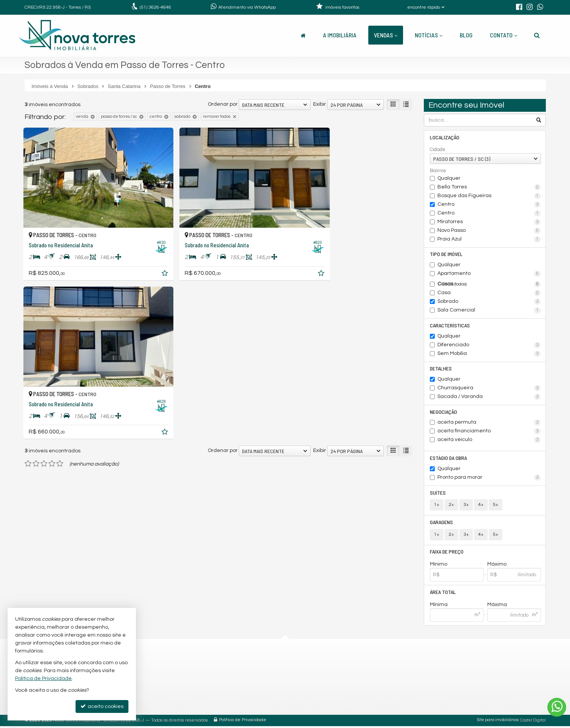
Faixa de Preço (447, 553)
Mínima (439, 606)
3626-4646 (155, 7)
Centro (489, 205)
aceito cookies (102, 706)
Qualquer (449, 178)
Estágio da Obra (448, 459)
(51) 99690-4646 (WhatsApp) (289, 675)
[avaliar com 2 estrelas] (36, 289)
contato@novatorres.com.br (290, 684)
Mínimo (439, 566)
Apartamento (489, 274)
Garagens (441, 524)
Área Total (443, 594)
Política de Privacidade (243, 722)
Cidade (438, 150)
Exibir (320, 104)
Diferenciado (489, 345)
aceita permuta (489, 424)
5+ (496, 506)
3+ (466, 506)
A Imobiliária (340, 35)
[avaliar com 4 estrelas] (52, 289)
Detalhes (441, 369)
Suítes (438, 494)
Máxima (497, 606)
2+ (451, 506)
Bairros (438, 171)
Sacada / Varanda (489, 398)
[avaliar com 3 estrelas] (44, 289)
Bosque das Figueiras (489, 196)
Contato (504, 35)
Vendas (386, 35)
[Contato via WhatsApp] (557, 707)
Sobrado (489, 302)
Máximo (497, 566)
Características (450, 326)
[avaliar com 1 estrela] (28, 289)
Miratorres (489, 222)
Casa (489, 293)
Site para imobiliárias (498, 722)
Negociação (443, 413)
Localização (445, 137)
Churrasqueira (489, 389)
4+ (481, 506)
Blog (466, 35)
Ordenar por (223, 104)
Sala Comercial (489, 311)
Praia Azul (489, 239)
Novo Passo (489, 231)
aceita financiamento (489, 432)
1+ (437, 506)
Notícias (429, 35)
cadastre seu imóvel (279, 693)
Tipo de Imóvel (446, 254)
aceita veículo (489, 441)
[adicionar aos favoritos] (141, 258)
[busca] (537, 35)
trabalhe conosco (276, 702)
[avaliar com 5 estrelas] (60, 289)
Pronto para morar (489, 479)
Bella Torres (489, 187)
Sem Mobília (489, 354)
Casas (489, 285)
